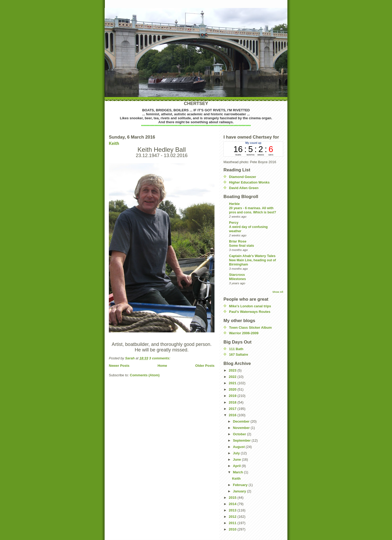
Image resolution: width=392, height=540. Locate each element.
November (242, 428)
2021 (233, 383)
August (239, 447)
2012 (233, 517)
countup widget (253, 149)
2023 (233, 370)
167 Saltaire (239, 354)
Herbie (234, 204)
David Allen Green (244, 188)
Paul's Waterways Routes (250, 312)
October (240, 434)
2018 (233, 402)
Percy (234, 223)
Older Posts (205, 366)
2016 (233, 415)
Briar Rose (238, 241)
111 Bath (236, 349)
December (242, 421)
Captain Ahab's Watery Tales (252, 256)
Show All (278, 292)
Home (162, 366)
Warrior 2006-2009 (244, 333)
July (237, 453)
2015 (233, 498)
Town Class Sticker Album (250, 328)
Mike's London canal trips (250, 306)
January (240, 491)
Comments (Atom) (145, 375)
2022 (233, 377)
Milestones (237, 279)
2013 (233, 510)
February (241, 485)
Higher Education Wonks (249, 182)
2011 (233, 523)
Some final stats (242, 246)
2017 (233, 409)
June (237, 459)
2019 (233, 396)
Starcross (237, 275)
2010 (233, 529)
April (237, 466)
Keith (114, 143)
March (239, 472)
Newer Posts (119, 366)
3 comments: (160, 358)
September (242, 440)
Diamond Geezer (243, 177)
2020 (233, 389)
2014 (233, 504)
